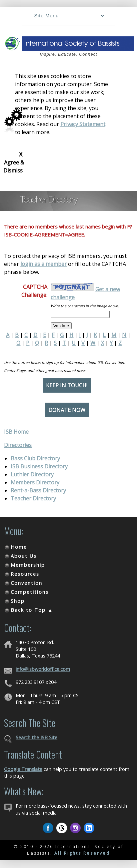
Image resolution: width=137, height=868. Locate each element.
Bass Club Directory (35, 458)
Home (19, 547)
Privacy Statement (83, 124)
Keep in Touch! (67, 385)
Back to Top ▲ (32, 610)
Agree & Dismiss (14, 162)
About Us (24, 556)
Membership (28, 565)
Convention (26, 583)
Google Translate (23, 769)
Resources (25, 574)
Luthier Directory (32, 474)
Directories (18, 445)
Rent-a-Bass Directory (38, 490)
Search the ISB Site (36, 737)
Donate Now (67, 410)
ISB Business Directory (39, 466)
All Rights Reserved (82, 853)
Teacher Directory (33, 498)
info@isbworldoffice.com (43, 669)
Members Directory (35, 482)
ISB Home (16, 432)
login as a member (43, 264)
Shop (18, 601)
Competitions (30, 592)
